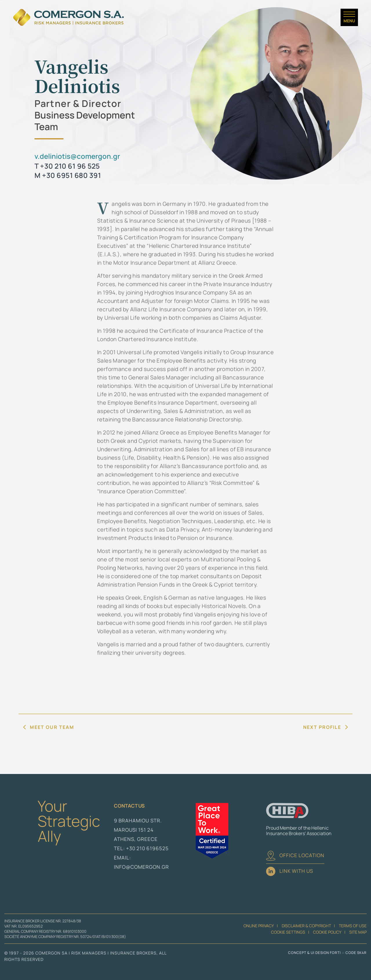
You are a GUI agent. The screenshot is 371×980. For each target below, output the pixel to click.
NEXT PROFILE (322, 740)
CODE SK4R (356, 953)
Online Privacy (259, 926)
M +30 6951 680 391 (68, 175)
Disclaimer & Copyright (306, 926)
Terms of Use (353, 926)
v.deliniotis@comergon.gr (77, 156)
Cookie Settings (288, 932)
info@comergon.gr (141, 867)
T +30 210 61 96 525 (67, 166)
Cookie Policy (327, 932)
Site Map (358, 932)
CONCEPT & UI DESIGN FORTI (314, 953)
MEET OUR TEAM (52, 740)
